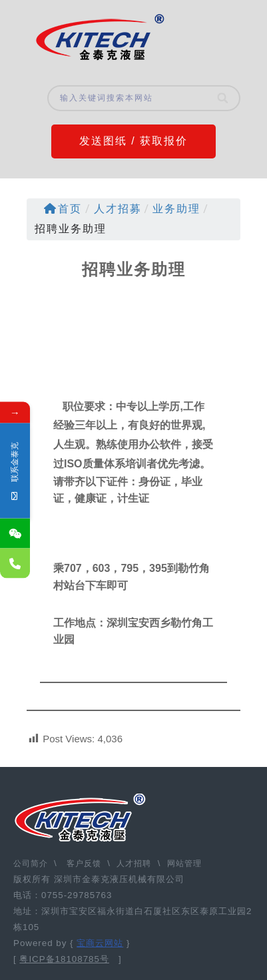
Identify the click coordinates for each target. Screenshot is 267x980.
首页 (63, 209)
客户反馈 (84, 863)
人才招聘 (134, 863)
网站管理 (184, 863)
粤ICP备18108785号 (64, 959)
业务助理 (176, 209)
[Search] (224, 98)
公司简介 (32, 863)
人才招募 (118, 209)
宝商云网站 (100, 943)
